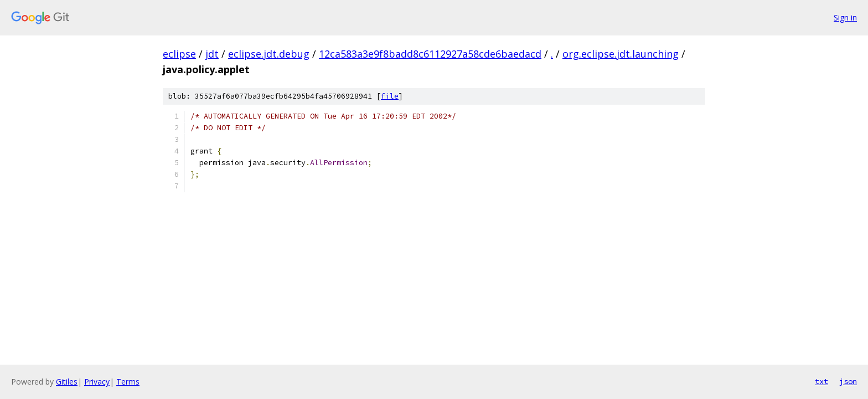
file (390, 96)
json (848, 381)
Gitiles (67, 382)
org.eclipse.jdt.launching (621, 54)
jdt (212, 54)
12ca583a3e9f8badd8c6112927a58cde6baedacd (430, 54)
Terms (128, 382)
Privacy (97, 382)
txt (821, 381)
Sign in (845, 17)
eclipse (179, 54)
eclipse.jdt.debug (269, 54)
